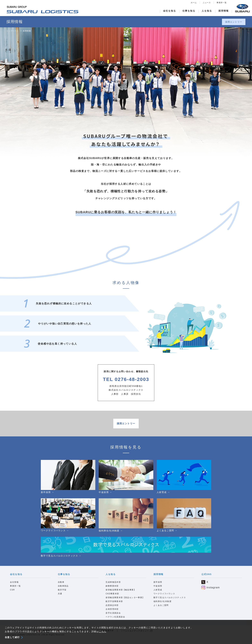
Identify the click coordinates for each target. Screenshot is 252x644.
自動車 (61, 585)
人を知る (207, 11)
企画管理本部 (112, 612)
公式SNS (207, 577)
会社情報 (14, 585)
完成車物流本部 (113, 585)
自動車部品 (63, 589)
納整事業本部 (112, 589)
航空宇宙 (62, 593)
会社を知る (170, 11)
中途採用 (158, 589)
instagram (211, 591)
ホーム (194, 3)
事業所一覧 (222, 3)
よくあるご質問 (161, 608)
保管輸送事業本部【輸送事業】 (121, 593)
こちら (103, 631)
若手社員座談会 (113, 616)
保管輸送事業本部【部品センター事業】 (125, 601)
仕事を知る (189, 11)
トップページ (12, 31)
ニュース (207, 3)
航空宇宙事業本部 (114, 604)
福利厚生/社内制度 (162, 604)
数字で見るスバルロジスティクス (170, 601)
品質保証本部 (112, 608)
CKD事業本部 (112, 597)
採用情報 (224, 11)
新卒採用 (158, 585)
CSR (12, 593)
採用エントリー (234, 22)
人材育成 (158, 593)
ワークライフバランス (164, 597)
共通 (60, 597)
